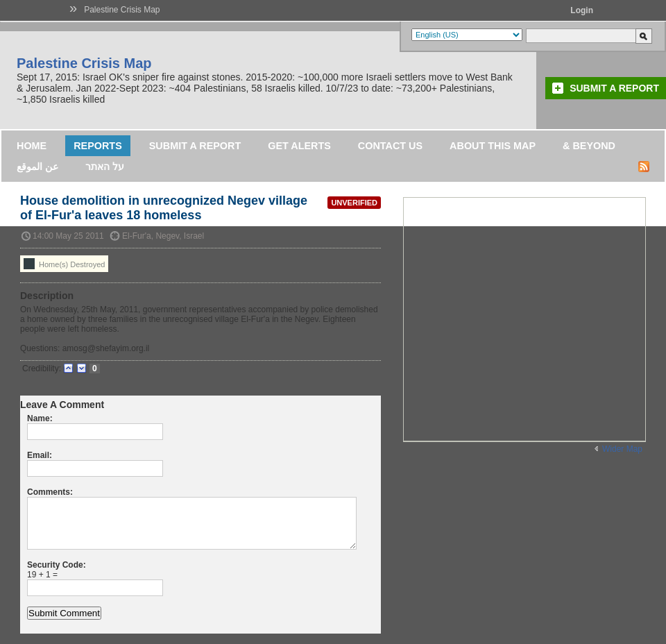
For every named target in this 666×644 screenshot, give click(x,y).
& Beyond (589, 146)
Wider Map (622, 449)
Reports (98, 146)
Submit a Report (614, 88)
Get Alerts (299, 146)
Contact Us (390, 146)
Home (32, 146)
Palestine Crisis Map (122, 10)
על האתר (105, 167)
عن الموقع (37, 167)
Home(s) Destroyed (64, 264)
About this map (493, 146)
